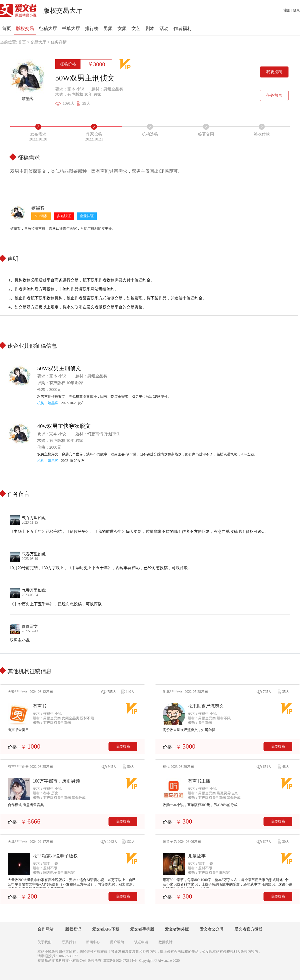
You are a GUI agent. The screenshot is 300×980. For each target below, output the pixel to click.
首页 (22, 42)
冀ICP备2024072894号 (120, 961)
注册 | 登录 (292, 10)
